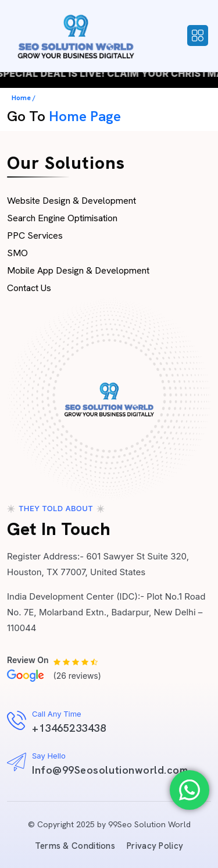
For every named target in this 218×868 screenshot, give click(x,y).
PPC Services (35, 235)
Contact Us (29, 288)
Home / (24, 98)
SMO (17, 253)
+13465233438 (69, 728)
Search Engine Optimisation (62, 218)
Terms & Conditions (75, 846)
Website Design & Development (72, 201)
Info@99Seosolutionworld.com (110, 770)
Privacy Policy (155, 846)
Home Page (85, 116)
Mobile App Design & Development (78, 270)
